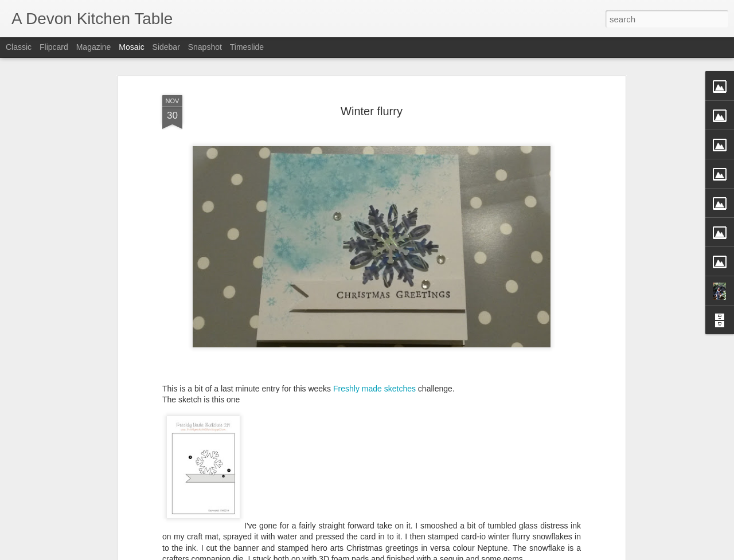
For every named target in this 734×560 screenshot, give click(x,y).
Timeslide (247, 47)
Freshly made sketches (374, 388)
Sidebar (166, 47)
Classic (19, 47)
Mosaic (131, 47)
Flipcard (54, 47)
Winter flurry (372, 111)
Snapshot (205, 47)
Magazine (94, 47)
